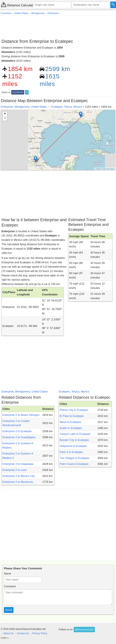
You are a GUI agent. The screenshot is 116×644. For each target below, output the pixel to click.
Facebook (18, 92)
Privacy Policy (40, 633)
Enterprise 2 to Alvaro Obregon (21, 415)
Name (8, 574)
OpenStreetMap (109, 169)
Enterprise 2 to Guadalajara (19, 437)
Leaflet (97, 169)
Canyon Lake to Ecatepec (75, 434)
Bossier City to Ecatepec (74, 440)
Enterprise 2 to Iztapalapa (18, 464)
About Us (8, 633)
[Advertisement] (58, 26)
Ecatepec (57, 107)
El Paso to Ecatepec (72, 416)
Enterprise (7, 107)
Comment (10, 586)
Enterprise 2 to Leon (15, 470)
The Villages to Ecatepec (75, 458)
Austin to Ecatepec (71, 428)
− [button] (5, 118)
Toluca (68, 107)
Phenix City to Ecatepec (74, 410)
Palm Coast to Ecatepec (74, 464)
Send (9, 610)
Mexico (78, 107)
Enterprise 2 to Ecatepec (17, 431)
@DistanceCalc (84, 630)
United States (39, 107)
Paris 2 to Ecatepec (71, 452)
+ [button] (5, 114)
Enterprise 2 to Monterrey (18, 482)
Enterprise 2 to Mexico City (19, 476)
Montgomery (22, 107)
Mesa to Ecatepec (71, 422)
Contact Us (23, 633)
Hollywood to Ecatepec (73, 446)
